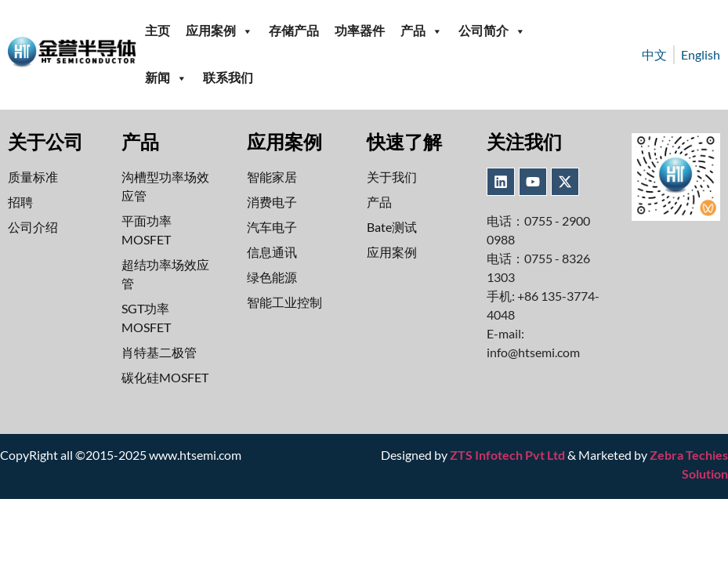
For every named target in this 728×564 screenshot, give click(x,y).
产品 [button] (422, 31)
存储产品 (294, 31)
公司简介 (492, 31)
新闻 (166, 78)
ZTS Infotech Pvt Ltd (507, 455)
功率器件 (360, 31)
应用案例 (219, 31)
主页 (158, 31)
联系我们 (228, 78)
